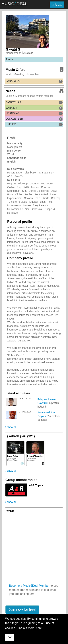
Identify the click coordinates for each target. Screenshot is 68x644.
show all (11, 427)
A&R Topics (36, 485)
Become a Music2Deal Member (29, 586)
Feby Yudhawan (46, 399)
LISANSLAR (34, 113)
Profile (9, 59)
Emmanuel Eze (46, 412)
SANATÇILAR (34, 81)
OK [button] (10, 637)
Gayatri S (43, 403)
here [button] (39, 628)
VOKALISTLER (34, 119)
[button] (22, 610)
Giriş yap (57, 5)
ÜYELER (34, 124)
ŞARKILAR (34, 108)
